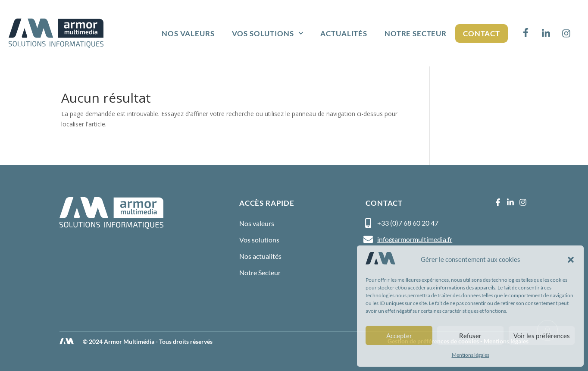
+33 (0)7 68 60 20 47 (408, 223)
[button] (571, 260)
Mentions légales (471, 355)
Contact (482, 33)
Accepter (399, 336)
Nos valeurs (188, 33)
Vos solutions (268, 33)
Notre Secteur (416, 33)
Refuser (470, 336)
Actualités (344, 33)
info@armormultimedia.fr (415, 239)
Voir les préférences (542, 336)
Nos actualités (260, 256)
